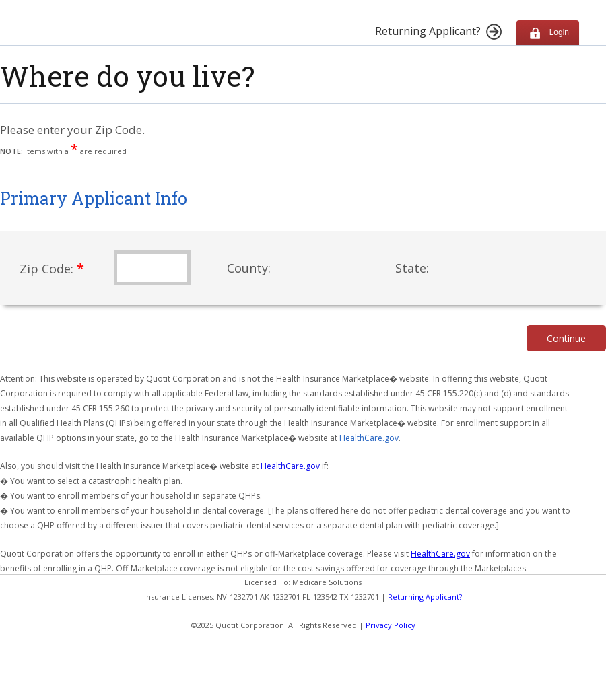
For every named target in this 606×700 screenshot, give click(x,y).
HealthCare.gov (369, 438)
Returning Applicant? (425, 597)
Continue (566, 338)
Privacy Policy (391, 625)
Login (548, 33)
